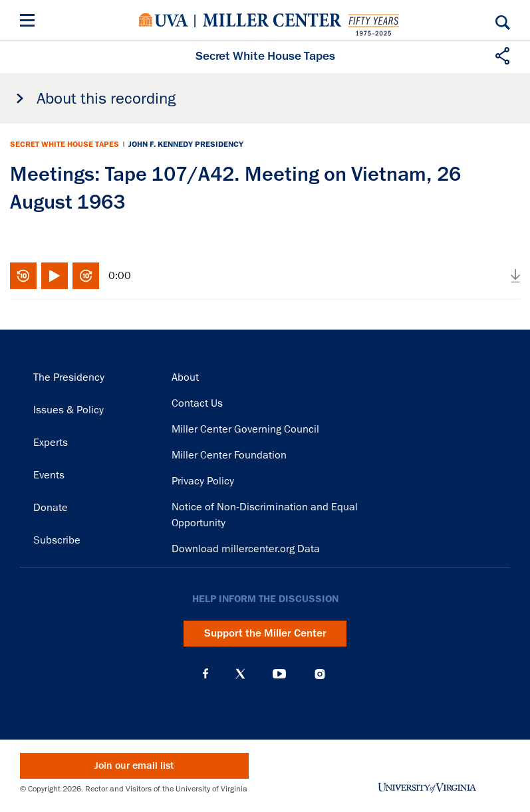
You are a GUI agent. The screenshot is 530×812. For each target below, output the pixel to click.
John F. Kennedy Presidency (186, 144)
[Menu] (30, 22)
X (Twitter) (240, 674)
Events (49, 475)
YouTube (279, 674)
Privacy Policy (203, 481)
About (185, 377)
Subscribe (57, 540)
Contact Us (197, 403)
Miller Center (272, 20)
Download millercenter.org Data (246, 549)
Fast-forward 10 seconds (86, 276)
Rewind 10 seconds (23, 276)
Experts (51, 443)
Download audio (515, 276)
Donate (51, 508)
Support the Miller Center (265, 633)
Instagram (320, 674)
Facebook (205, 674)
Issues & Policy (68, 410)
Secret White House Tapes (65, 144)
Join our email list (134, 766)
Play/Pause (55, 276)
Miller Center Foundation (229, 455)
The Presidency (69, 377)
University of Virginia (164, 20)
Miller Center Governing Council (245, 429)
